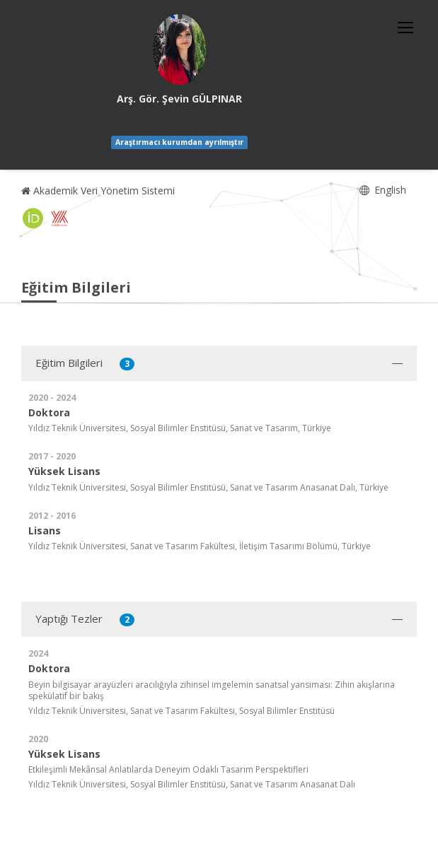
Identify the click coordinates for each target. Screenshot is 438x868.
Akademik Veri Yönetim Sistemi (98, 190)
